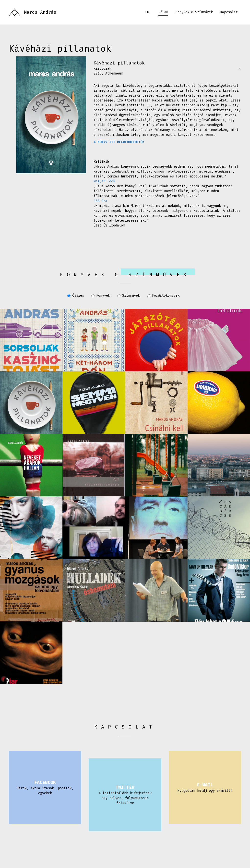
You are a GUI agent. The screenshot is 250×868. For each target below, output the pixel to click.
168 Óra (100, 201)
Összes (76, 296)
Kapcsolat (229, 12)
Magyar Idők (104, 181)
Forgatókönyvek (163, 296)
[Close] (240, 69)
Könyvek (101, 296)
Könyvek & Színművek (194, 12)
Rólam (163, 12)
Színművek (129, 296)
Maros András (40, 12)
